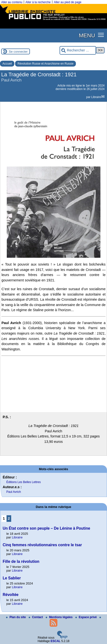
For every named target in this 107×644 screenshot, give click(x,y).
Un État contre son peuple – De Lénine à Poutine (46, 528)
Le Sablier (12, 578)
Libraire (96, 97)
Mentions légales (60, 617)
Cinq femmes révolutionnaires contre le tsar (42, 545)
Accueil (7, 64)
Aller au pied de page (67, 2)
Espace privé (86, 617)
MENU (87, 35)
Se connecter (18, 52)
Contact (36, 617)
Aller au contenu (12, 2)
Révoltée (11, 595)
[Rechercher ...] (78, 50)
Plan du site (16, 617)
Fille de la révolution (21, 561)
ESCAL (56, 641)
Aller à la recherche (38, 2)
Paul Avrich (14, 492)
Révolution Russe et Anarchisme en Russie (45, 64)
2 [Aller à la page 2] (9, 518)
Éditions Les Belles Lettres (23, 482)
